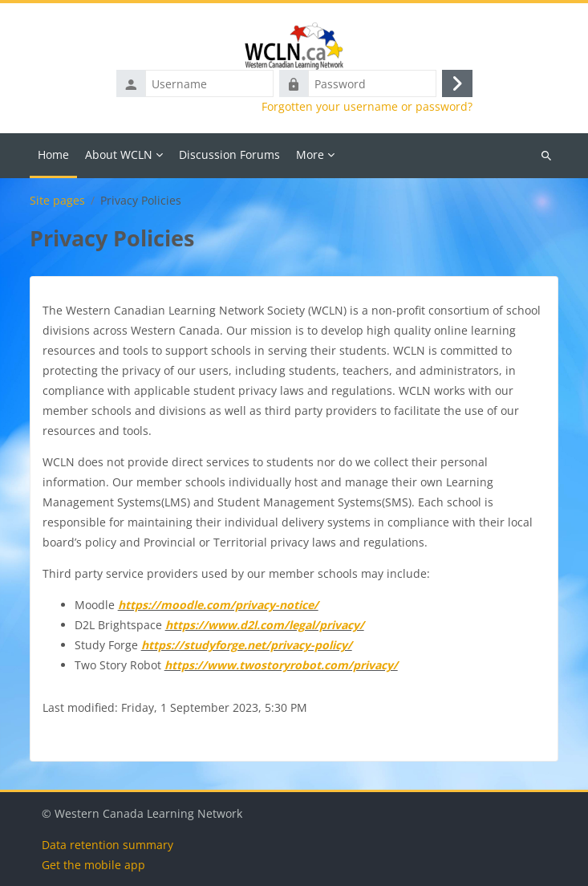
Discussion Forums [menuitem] (229, 154)
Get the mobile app (93, 865)
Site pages (57, 201)
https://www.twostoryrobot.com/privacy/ (281, 665)
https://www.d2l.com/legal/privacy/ (265, 625)
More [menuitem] (310, 154)
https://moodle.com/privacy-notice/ (218, 605)
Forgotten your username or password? (367, 107)
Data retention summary (107, 845)
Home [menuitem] (53, 154)
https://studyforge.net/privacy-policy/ (247, 645)
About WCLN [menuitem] (119, 154)
